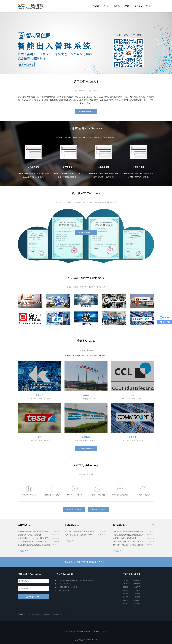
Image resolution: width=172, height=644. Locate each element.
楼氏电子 (39, 395)
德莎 (39, 437)
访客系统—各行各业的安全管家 (125, 538)
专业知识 (137, 604)
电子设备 (77, 355)
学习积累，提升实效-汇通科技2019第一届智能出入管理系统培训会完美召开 (81, 531)
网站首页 (96, 6)
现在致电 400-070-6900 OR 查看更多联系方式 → (86, 562)
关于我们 (107, 6)
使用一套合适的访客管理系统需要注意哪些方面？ (34, 531)
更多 (153, 525)
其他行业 (93, 355)
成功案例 (128, 6)
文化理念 (126, 584)
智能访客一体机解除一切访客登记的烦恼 (128, 545)
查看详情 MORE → (86, 232)
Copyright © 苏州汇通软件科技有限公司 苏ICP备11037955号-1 (86, 631)
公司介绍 (126, 580)
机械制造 (68, 355)
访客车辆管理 (103, 167)
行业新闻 (137, 597)
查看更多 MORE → (86, 112)
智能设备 (47, 614)
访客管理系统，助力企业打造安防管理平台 (34, 538)
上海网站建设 (54, 614)
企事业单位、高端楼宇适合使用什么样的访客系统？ (129, 531)
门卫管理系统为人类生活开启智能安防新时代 (129, 535)
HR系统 (28, 614)
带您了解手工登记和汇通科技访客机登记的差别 (129, 542)
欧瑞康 (86, 395)
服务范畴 (126, 600)
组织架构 (126, 587)
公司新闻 (137, 594)
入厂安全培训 (69, 167)
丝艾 (133, 395)
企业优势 (126, 590)
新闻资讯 (138, 6)
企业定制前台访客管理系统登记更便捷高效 (34, 545)
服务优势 (126, 597)
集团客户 (85, 355)
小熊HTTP (62, 614)
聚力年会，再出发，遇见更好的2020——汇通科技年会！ (81, 535)
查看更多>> (103, 355)
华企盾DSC (40, 614)
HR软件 (33, 614)
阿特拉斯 (86, 437)
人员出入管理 (34, 167)
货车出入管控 (138, 167)
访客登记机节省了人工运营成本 (30, 535)
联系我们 (149, 6)
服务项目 (117, 6)
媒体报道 (137, 600)
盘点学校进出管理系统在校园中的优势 (32, 542)
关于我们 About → (99, 510)
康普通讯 (133, 437)
